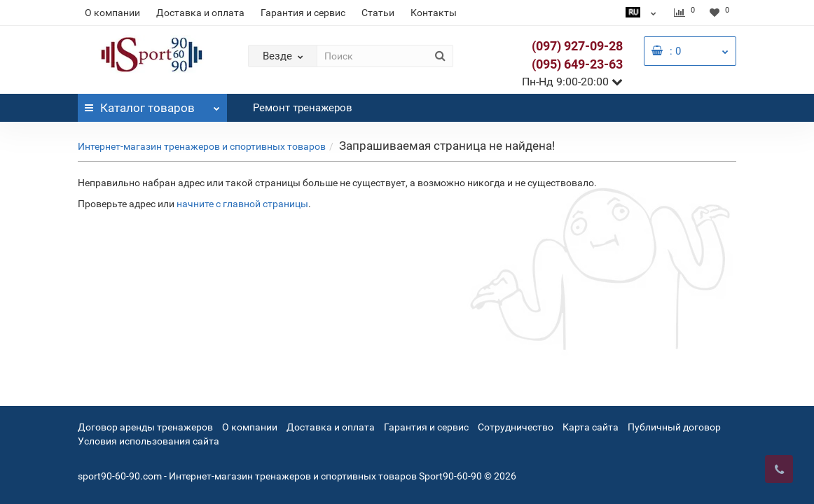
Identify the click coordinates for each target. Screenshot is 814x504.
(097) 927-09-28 (577, 46)
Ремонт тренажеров (303, 108)
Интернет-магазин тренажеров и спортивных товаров (202, 146)
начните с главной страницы (242, 204)
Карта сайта (591, 427)
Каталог (152, 104)
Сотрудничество (516, 427)
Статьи (378, 13)
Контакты (434, 13)
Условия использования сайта (149, 441)
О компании (112, 13)
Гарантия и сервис (303, 13)
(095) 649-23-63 (577, 64)
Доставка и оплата (200, 13)
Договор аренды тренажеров (145, 427)
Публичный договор (674, 427)
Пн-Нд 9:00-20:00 (572, 82)
